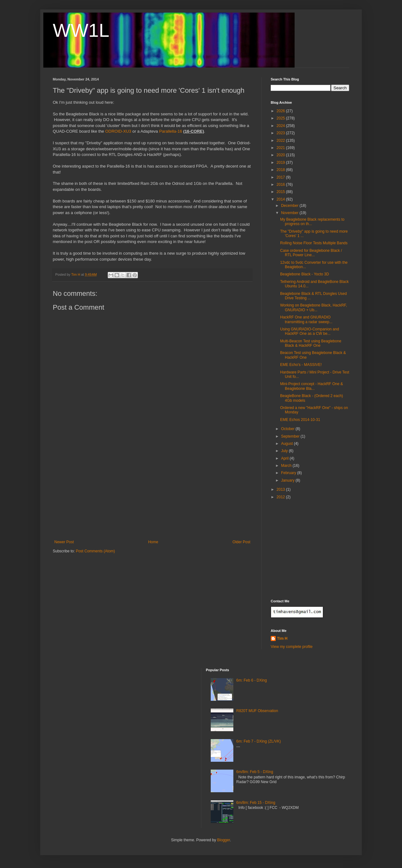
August (288, 444)
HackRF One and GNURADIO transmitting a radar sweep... (306, 319)
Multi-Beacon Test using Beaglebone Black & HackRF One (311, 343)
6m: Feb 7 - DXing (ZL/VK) (258, 741)
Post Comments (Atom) (95, 551)
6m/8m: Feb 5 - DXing (255, 772)
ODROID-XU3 (118, 131)
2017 (281, 177)
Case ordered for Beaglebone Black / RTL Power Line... (311, 253)
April (285, 458)
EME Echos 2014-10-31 (300, 420)
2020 (281, 155)
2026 (281, 111)
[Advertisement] (152, 493)
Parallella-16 (171, 131)
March (287, 466)
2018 (281, 170)
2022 (281, 141)
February (289, 473)
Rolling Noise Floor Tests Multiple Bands (314, 243)
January (288, 480)
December (290, 206)
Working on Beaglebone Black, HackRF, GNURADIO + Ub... (314, 307)
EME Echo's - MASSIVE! (301, 365)
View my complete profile (292, 647)
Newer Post (64, 542)
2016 (281, 185)
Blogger (223, 840)
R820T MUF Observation (257, 711)
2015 (281, 192)
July (285, 451)
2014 (281, 199)
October (288, 429)
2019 (281, 163)
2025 (281, 118)
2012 (281, 497)
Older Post (241, 542)
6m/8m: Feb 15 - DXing (256, 803)
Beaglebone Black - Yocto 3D (304, 274)
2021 (281, 148)
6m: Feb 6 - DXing (251, 680)
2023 (281, 133)
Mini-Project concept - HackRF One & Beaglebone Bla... (312, 386)
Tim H (282, 639)
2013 (281, 489)
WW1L (81, 30)
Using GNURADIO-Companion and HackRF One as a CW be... (310, 331)
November (290, 213)
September (291, 436)
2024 (281, 126)
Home (153, 542)
